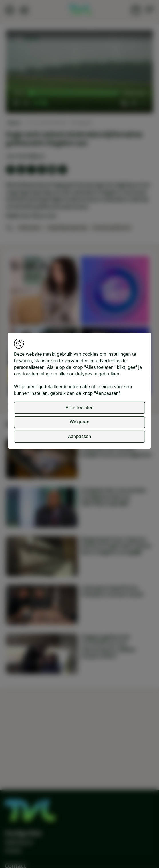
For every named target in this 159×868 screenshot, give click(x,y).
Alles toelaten (79, 408)
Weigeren (80, 422)
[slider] (75, 94)
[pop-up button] (134, 103)
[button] (80, 72)
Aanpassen (79, 436)
